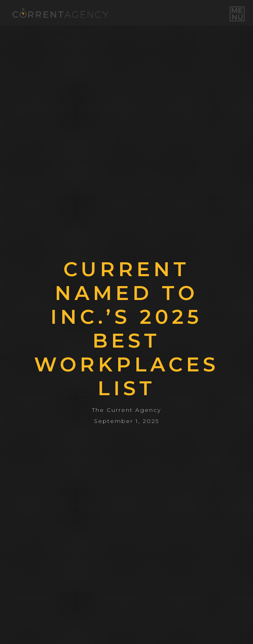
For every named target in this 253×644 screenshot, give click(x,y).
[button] (237, 14)
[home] (58, 13)
